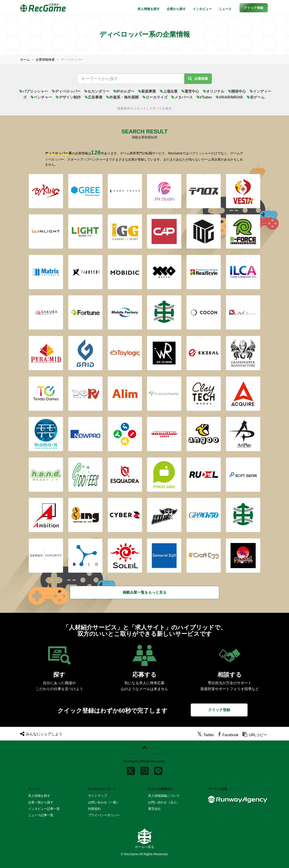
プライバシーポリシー (104, 815)
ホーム (25, 60)
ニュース (225, 9)
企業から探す (176, 9)
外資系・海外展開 (122, 97)
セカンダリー (97, 91)
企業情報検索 (45, 60)
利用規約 (94, 809)
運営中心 (190, 91)
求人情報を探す (149, 9)
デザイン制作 (68, 97)
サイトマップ (98, 796)
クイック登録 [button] (219, 710)
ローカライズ (155, 97)
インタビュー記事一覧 (44, 809)
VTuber (204, 97)
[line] (158, 770)
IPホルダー (124, 91)
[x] (131, 770)
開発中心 (237, 91)
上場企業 (169, 91)
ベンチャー (41, 97)
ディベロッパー (66, 91)
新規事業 (147, 91)
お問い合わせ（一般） (104, 802)
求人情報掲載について (164, 796)
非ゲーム (256, 97)
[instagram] (144, 770)
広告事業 (93, 97)
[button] (254, 8)
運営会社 (154, 809)
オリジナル (214, 91)
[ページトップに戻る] (144, 747)
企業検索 (198, 78)
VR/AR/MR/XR (229, 97)
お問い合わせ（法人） (164, 802)
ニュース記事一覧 (41, 815)
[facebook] (228, 735)
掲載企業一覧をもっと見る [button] (144, 592)
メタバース (182, 97)
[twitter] (206, 735)
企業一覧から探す (41, 802)
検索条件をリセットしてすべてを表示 (144, 108)
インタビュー (202, 9)
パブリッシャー (34, 91)
